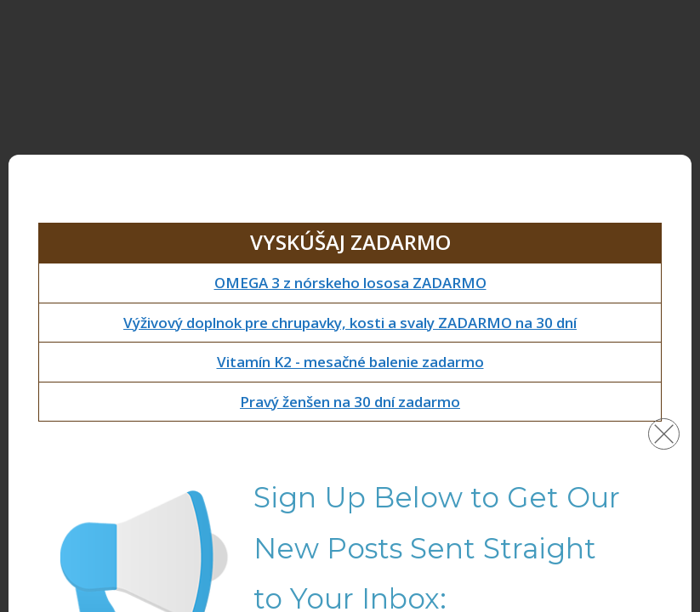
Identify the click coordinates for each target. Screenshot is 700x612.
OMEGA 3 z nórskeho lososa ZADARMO (350, 283)
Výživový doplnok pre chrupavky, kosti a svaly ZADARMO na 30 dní (350, 323)
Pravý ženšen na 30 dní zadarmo (350, 402)
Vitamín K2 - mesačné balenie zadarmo (350, 362)
